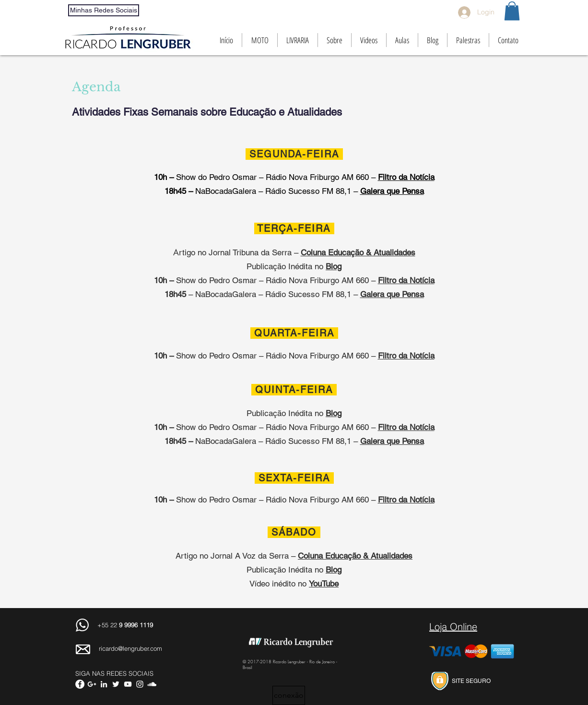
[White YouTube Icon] (128, 684)
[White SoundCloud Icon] (152, 684)
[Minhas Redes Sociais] (104, 10)
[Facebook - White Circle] (80, 684)
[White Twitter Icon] (116, 684)
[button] (512, 11)
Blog (334, 570)
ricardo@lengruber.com (130, 648)
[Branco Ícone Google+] (92, 684)
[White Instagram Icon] (140, 684)
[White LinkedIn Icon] (104, 684)
